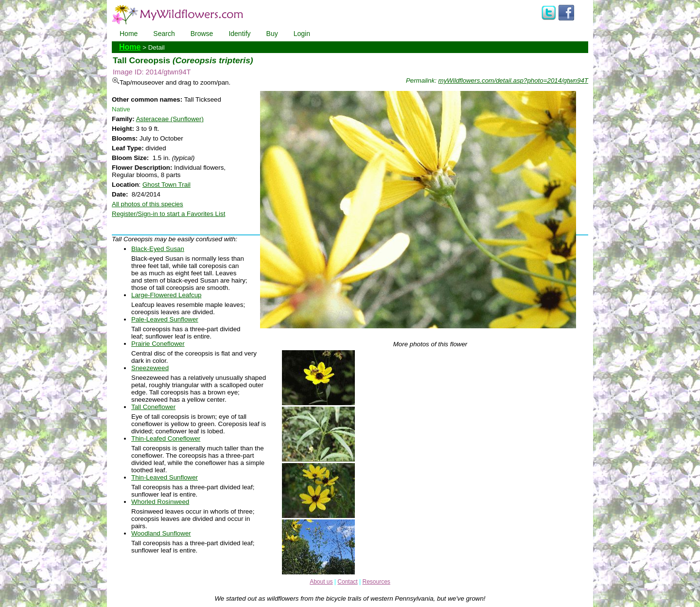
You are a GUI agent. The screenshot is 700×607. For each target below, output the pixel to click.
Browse (202, 34)
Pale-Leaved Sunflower (165, 319)
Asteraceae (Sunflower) (170, 119)
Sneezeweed (150, 368)
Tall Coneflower (153, 407)
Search (164, 34)
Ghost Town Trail (166, 185)
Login (302, 34)
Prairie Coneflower (158, 344)
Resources (376, 582)
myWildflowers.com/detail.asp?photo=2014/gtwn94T (513, 80)
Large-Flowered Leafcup (166, 295)
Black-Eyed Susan (158, 249)
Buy (272, 34)
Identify (239, 34)
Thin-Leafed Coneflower (166, 438)
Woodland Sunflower (161, 533)
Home (129, 34)
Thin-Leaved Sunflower (165, 477)
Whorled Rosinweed (160, 502)
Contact (347, 582)
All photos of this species (148, 204)
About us (321, 582)
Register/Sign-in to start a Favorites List (168, 214)
